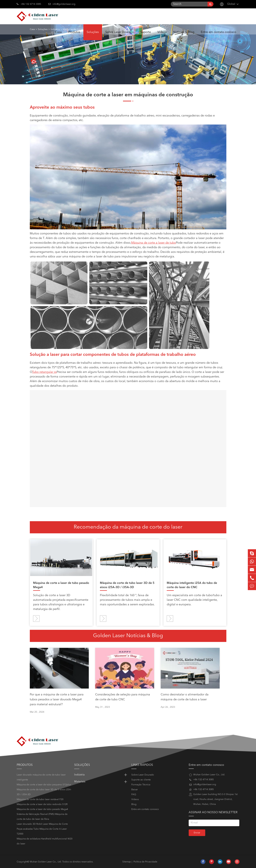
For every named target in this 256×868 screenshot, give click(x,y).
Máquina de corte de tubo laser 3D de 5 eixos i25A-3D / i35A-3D (127, 585)
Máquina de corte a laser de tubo (154, 243)
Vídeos (162, 35)
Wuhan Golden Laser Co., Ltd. (46, 862)
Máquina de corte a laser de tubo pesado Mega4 (61, 585)
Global (231, 4)
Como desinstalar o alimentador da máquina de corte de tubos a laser (185, 697)
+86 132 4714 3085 (29, 4)
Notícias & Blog (184, 35)
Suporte (146, 35)
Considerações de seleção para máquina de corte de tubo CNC (123, 697)
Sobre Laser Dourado (120, 35)
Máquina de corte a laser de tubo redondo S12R (42, 804)
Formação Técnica (141, 785)
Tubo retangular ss (44, 372)
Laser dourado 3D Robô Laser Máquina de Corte (42, 824)
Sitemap (127, 862)
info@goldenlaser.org (64, 4)
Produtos (74, 35)
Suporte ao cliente (141, 780)
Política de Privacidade (145, 862)
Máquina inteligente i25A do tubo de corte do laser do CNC (192, 585)
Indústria (101, 775)
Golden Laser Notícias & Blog (128, 636)
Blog (134, 804)
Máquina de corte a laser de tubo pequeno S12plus (44, 785)
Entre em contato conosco (218, 35)
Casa (58, 35)
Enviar (197, 833)
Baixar (135, 790)
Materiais (101, 782)
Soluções (93, 35)
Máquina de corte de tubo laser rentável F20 (40, 799)
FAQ (134, 795)
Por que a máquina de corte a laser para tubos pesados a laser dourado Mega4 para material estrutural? (57, 700)
